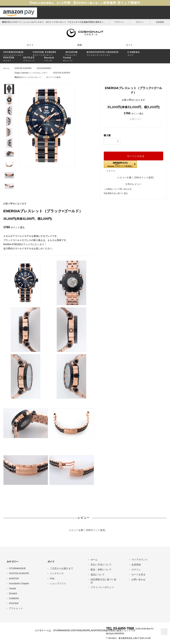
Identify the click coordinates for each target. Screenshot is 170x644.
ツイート (111, 171)
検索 (78, 45)
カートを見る (138, 574)
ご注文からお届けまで (61, 568)
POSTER (14, 603)
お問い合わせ (138, 579)
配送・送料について (101, 569)
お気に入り (133, 119)
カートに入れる (133, 156)
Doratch (13, 593)
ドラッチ (49, 59)
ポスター (9, 59)
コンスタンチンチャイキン (103, 53)
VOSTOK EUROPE (23, 68)
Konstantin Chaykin (19, 583)
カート (127, 45)
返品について (98, 574)
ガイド (28, 45)
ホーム (6, 68)
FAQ (52, 578)
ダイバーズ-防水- (54, 77)
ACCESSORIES (44, 68)
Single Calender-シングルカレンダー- (31, 73)
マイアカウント (140, 559)
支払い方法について (101, 564)
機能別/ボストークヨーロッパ (28, 77)
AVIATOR (14, 578)
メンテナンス (57, 573)
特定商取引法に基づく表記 (116, 193)
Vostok (12, 588)
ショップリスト (58, 583)
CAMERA (14, 598)
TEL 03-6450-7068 (120, 628)
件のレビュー (133, 184)
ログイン (140, 22)
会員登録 (160, 22)
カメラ (134, 53)
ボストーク (68, 59)
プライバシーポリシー (102, 587)
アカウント (120, 22)
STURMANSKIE (17, 568)
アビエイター (71, 53)
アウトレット (29, 59)
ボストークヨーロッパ (45, 53)
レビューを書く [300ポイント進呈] (134, 177)
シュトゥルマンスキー (14, 53)
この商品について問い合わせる (118, 189)
